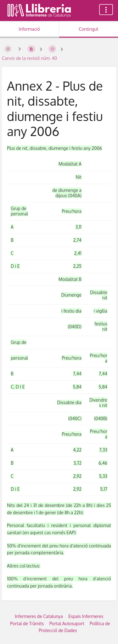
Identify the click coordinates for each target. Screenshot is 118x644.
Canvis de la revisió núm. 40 (29, 58)
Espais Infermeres (86, 616)
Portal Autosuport (67, 623)
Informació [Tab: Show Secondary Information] (29, 29)
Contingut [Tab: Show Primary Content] (88, 29)
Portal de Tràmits (27, 623)
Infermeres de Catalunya (39, 616)
